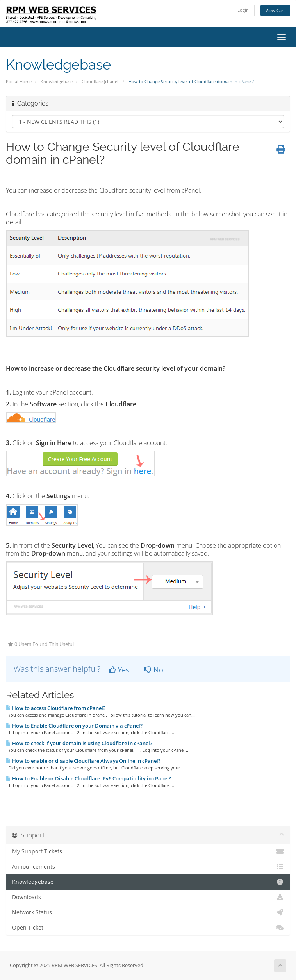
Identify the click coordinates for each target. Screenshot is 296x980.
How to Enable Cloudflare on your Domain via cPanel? (74, 726)
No (154, 670)
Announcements (148, 867)
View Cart (275, 10)
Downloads (148, 897)
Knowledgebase (57, 81)
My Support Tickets (148, 851)
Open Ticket (148, 928)
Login (243, 10)
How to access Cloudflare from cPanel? (56, 708)
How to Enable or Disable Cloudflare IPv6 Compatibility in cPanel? (88, 778)
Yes (119, 670)
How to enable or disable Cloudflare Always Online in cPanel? (83, 761)
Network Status (148, 912)
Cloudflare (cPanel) (101, 81)
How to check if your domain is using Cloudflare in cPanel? (79, 743)
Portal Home (19, 81)
